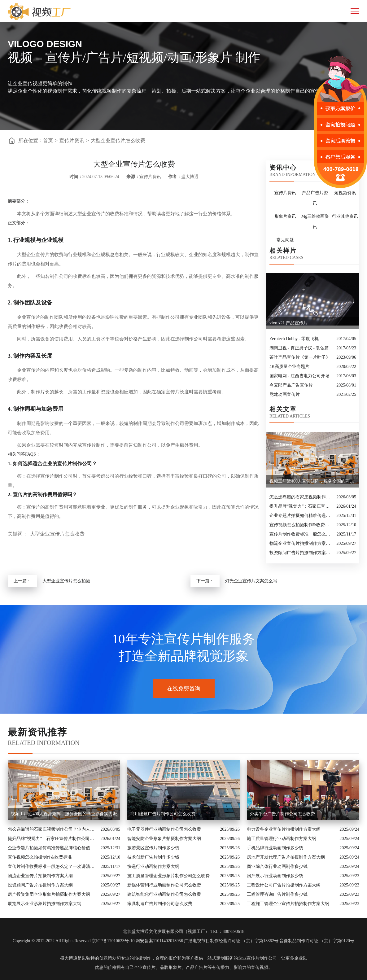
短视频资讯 (345, 193)
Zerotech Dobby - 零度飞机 (294, 339)
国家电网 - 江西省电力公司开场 (299, 376)
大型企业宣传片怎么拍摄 (66, 581)
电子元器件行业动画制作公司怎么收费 (164, 829)
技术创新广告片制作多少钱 (153, 857)
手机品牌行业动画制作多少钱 (275, 848)
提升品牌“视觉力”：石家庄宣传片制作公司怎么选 (301, 506)
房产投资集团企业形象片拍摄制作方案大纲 (49, 894)
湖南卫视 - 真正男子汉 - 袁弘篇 (299, 348)
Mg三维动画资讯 (315, 222)
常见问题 (285, 240)
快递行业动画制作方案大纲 (153, 866)
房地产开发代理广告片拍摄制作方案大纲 (286, 857)
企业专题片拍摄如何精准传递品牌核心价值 (301, 516)
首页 (48, 140)
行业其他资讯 (345, 216)
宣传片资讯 (72, 140)
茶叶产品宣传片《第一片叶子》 (300, 357)
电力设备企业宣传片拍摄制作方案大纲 (284, 829)
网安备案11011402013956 (159, 941)
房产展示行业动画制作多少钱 (275, 876)
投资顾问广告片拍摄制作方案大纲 (301, 553)
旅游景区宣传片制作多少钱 (153, 848)
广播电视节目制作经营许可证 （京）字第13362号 (231, 941)
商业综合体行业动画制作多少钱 (277, 866)
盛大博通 (69, 958)
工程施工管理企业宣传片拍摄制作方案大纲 (288, 904)
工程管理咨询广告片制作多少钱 (277, 894)
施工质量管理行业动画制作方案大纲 (282, 839)
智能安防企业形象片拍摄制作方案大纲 (164, 839)
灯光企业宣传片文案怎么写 (251, 581)
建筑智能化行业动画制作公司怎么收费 (164, 894)
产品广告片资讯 (315, 198)
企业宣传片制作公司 (257, 958)
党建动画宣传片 (285, 394)
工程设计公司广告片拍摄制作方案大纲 (284, 885)
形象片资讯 (285, 216)
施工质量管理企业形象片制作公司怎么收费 (168, 876)
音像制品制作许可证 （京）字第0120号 (317, 941)
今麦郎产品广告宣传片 (291, 385)
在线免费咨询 (184, 689)
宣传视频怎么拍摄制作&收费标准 (301, 525)
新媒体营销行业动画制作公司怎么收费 (164, 885)
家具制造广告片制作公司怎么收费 (160, 904)
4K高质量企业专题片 (289, 367)
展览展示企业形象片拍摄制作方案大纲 (45, 904)
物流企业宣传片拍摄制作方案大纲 (301, 543)
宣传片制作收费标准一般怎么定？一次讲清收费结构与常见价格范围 (301, 534)
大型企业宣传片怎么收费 (118, 140)
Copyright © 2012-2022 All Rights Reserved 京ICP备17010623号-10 (74, 941)
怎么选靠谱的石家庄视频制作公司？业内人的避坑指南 (301, 497)
